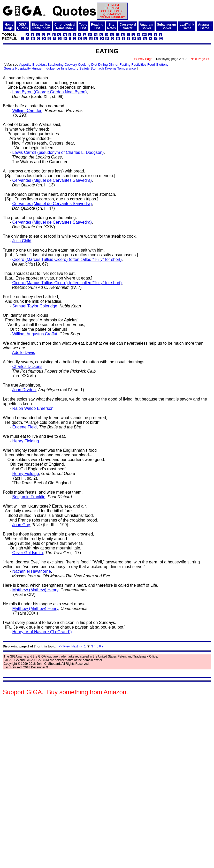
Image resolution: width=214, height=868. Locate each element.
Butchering (56, 65)
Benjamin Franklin (29, 497)
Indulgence (52, 68)
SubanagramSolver (167, 26)
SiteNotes (112, 26)
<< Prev (64, 646)
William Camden (27, 111)
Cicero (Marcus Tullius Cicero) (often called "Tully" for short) (67, 259)
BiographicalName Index (41, 26)
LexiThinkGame (187, 26)
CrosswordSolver (128, 26)
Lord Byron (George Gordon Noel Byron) (49, 92)
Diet (94, 65)
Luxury (73, 68)
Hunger (37, 68)
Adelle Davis (24, 353)
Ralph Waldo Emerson (33, 408)
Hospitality (23, 68)
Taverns (111, 68)
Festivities (139, 65)
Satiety (85, 68)
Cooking (84, 65)
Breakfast (39, 65)
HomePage (9, 26)
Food (151, 65)
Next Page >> (200, 59)
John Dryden (24, 390)
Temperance (127, 68)
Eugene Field (24, 427)
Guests (9, 68)
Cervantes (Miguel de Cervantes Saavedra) (52, 180)
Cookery (71, 65)
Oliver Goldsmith (27, 553)
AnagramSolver (147, 26)
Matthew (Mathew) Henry (35, 590)
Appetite (25, 65)
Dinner (113, 65)
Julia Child (22, 241)
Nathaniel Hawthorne (31, 571)
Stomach (97, 68)
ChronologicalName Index (65, 26)
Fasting (125, 65)
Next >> (77, 646)
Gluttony (162, 65)
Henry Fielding (25, 441)
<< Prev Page (143, 59)
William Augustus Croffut (35, 334)
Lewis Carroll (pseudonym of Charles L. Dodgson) (58, 152)
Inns (64, 68)
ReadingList (97, 26)
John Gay (21, 525)
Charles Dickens (27, 367)
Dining (103, 65)
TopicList (83, 26)
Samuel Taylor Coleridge (35, 306)
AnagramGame (205, 26)
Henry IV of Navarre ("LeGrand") (42, 632)
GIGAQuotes (22, 26)
